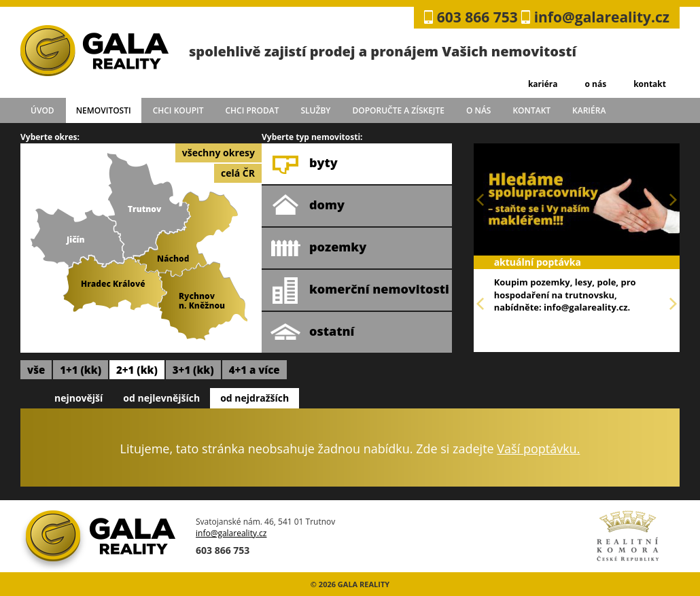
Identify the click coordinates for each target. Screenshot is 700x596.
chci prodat (252, 110)
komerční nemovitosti (360, 290)
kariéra (543, 84)
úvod (42, 110)
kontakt (650, 84)
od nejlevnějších (161, 398)
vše (36, 370)
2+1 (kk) (137, 370)
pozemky (318, 248)
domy (308, 206)
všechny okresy (218, 153)
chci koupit (178, 110)
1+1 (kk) (81, 370)
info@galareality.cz (602, 17)
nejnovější (78, 398)
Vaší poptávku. (538, 449)
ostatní (312, 332)
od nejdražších (255, 398)
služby (316, 110)
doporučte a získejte (398, 110)
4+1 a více (255, 370)
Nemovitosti (104, 110)
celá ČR (238, 173)
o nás (595, 84)
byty (304, 164)
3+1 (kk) (193, 370)
